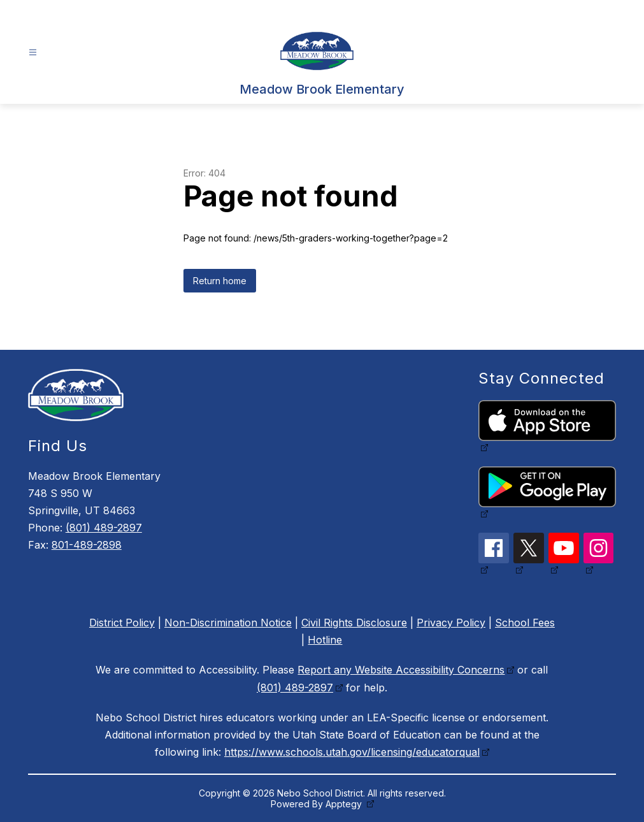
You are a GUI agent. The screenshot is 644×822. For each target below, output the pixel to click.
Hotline (325, 640)
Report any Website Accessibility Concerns (401, 670)
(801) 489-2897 (104, 528)
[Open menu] (33, 53)
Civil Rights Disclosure (354, 623)
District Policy (122, 623)
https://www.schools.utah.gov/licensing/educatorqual (352, 752)
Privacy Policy (451, 623)
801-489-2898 (87, 545)
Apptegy (345, 804)
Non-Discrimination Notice (228, 623)
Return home (220, 281)
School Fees (525, 623)
